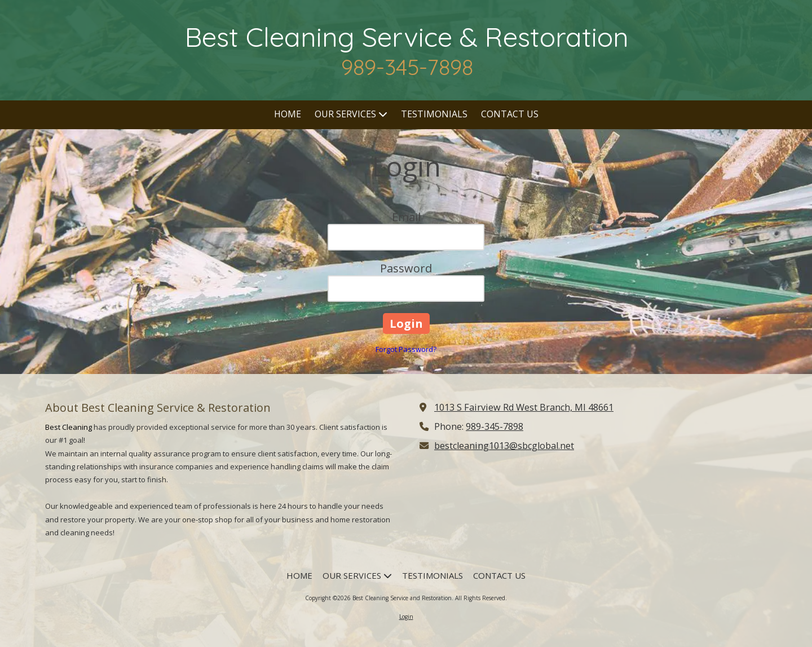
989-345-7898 (495, 426)
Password (406, 268)
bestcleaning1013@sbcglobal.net (504, 446)
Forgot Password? (406, 349)
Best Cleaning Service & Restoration (407, 37)
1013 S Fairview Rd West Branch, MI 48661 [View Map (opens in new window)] (524, 407)
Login (406, 617)
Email (406, 217)
